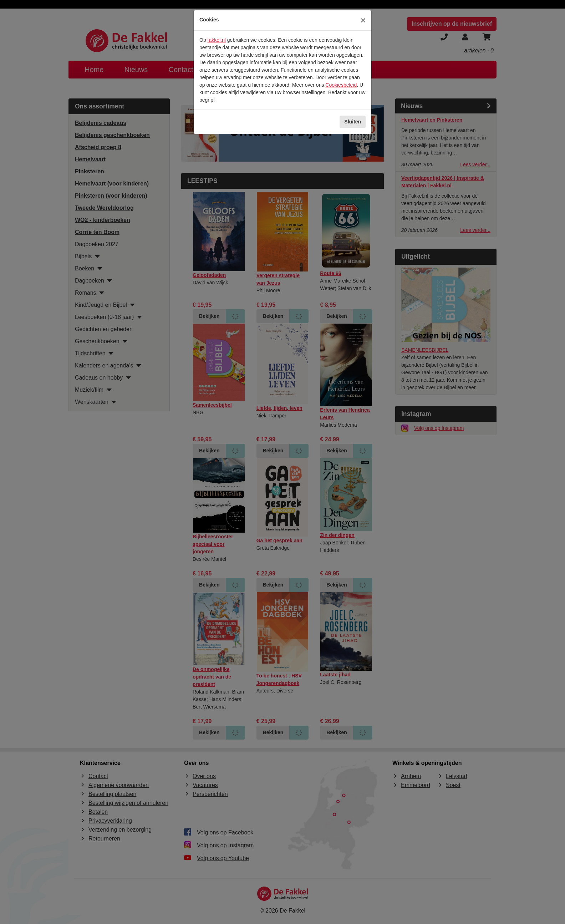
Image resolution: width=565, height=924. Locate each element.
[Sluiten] (363, 20)
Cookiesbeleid (341, 85)
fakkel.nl (217, 40)
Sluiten (353, 122)
